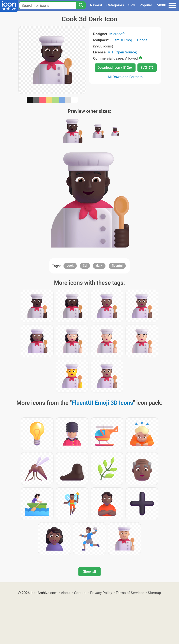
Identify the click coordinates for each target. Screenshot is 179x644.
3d (85, 266)
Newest (96, 5)
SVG (132, 5)
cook (70, 266)
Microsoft (117, 34)
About (66, 593)
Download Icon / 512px (115, 68)
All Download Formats (125, 77)
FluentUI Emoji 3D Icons (129, 40)
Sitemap (154, 593)
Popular (146, 5)
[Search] (81, 5)
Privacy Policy (101, 593)
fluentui (117, 266)
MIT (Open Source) (122, 52)
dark (99, 266)
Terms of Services (130, 593)
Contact (80, 593)
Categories (115, 5)
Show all (89, 572)
